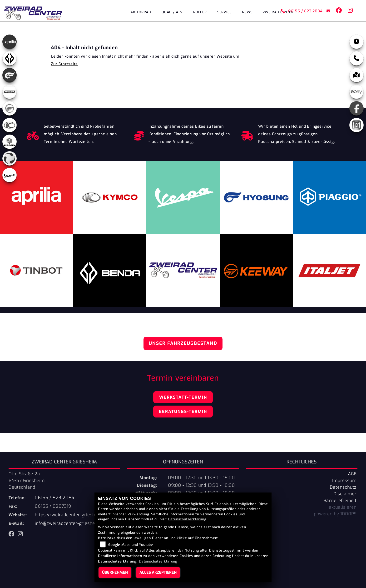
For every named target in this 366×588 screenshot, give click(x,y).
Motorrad (141, 13)
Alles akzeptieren (158, 572)
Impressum (344, 481)
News (247, 13)
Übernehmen (115, 572)
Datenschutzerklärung (187, 519)
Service (225, 13)
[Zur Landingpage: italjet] (10, 92)
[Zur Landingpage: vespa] (10, 175)
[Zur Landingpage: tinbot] (10, 158)
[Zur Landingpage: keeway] (10, 108)
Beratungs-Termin (183, 412)
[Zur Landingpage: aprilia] (10, 42)
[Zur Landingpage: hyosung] (10, 75)
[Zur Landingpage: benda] (10, 58)
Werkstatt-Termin (183, 397)
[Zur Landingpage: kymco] (10, 125)
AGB (352, 474)
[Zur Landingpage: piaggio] (10, 142)
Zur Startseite (64, 64)
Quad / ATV (172, 13)
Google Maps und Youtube (131, 545)
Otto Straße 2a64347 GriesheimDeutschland (27, 481)
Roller (200, 13)
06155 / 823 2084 (302, 11)
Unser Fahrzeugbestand (183, 343)
